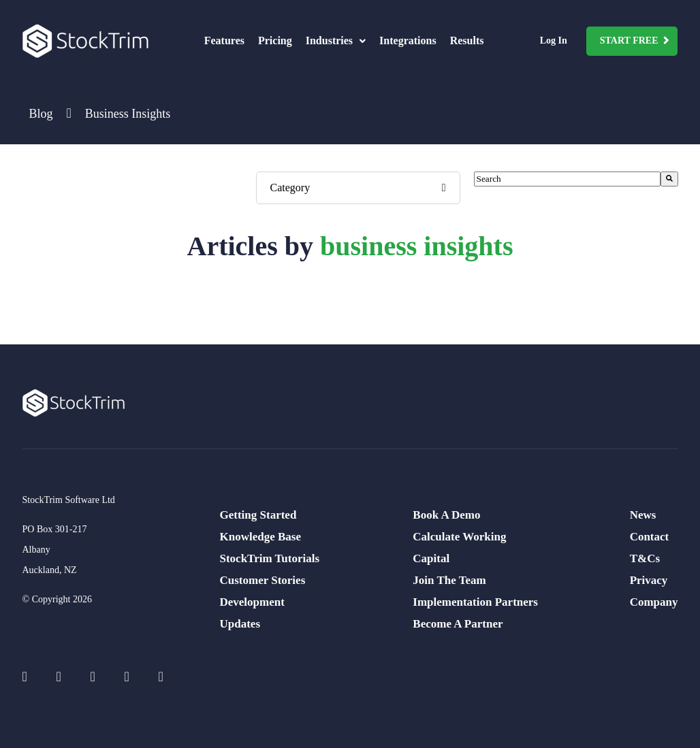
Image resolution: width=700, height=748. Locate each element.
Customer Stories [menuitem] (263, 580)
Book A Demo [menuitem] (446, 515)
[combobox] (567, 179)
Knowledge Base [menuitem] (260, 537)
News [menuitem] (643, 515)
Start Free (629, 40)
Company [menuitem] (654, 602)
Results (467, 40)
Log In (554, 40)
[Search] (669, 179)
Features (224, 40)
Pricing (275, 40)
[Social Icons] (33, 677)
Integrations (408, 40)
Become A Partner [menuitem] (458, 624)
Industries (336, 40)
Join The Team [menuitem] (449, 580)
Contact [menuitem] (650, 537)
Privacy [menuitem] (649, 580)
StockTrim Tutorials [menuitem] (270, 558)
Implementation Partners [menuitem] (475, 602)
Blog (41, 114)
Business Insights (128, 114)
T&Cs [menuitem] (645, 558)
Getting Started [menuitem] (258, 515)
